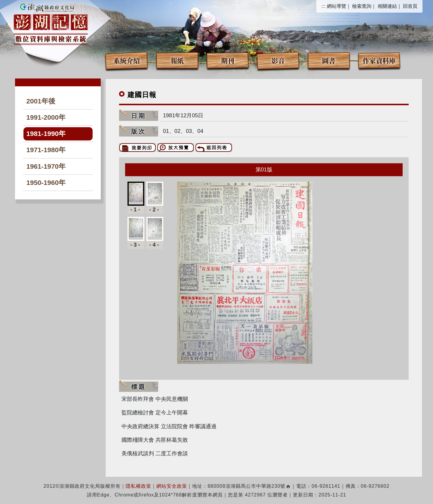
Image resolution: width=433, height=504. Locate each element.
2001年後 (41, 101)
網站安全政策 (172, 486)
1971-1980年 (46, 150)
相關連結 (387, 6)
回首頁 (410, 6)
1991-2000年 (46, 117)
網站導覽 (336, 6)
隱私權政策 (138, 486)
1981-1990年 (46, 134)
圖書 (329, 60)
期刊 (228, 60)
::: (323, 6)
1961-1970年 (46, 166)
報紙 (177, 60)
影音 (278, 60)
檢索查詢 (362, 6)
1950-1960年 (46, 183)
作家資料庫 (379, 60)
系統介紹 (127, 60)
